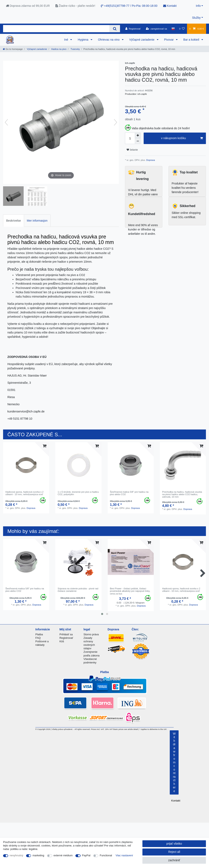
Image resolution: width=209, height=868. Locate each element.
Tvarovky (75, 49)
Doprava (150, 160)
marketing (38, 855)
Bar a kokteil (192, 40)
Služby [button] (196, 18)
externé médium (63, 855)
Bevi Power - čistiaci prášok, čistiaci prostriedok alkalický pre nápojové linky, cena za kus (130, 591)
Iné (66, 40)
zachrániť (174, 860)
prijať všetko (174, 844)
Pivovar (169, 40)
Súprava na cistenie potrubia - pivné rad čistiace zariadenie (78, 590)
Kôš (62, 641)
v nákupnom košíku (182, 138)
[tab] (14, 220)
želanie (132, 150)
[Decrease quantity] (138, 141)
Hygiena (83, 40)
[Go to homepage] (13, 49)
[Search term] (56, 29)
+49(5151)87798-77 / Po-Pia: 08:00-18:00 (129, 6)
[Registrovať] (133, 29)
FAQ (38, 638)
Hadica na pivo (58, 49)
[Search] (115, 29)
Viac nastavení (124, 855)
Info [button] (198, 6)
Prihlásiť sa (66, 634)
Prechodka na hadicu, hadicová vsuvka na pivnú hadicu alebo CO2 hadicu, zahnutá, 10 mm (182, 494)
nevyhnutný (16, 855)
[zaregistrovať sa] (156, 29)
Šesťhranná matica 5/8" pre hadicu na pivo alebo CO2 (129, 493)
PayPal (86, 855)
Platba (39, 634)
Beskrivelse (14, 221)
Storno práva (91, 634)
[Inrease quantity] (138, 135)
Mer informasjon (37, 221)
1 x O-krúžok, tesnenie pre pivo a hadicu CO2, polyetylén (78, 493)
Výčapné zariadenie (142, 40)
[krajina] (173, 29)
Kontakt (170, 6)
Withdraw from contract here (174, 762)
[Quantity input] (130, 138)
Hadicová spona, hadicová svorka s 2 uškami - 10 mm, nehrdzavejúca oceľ (24, 493)
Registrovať (66, 638)
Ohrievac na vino (109, 40)
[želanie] (182, 29)
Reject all (174, 852)
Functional (106, 855)
